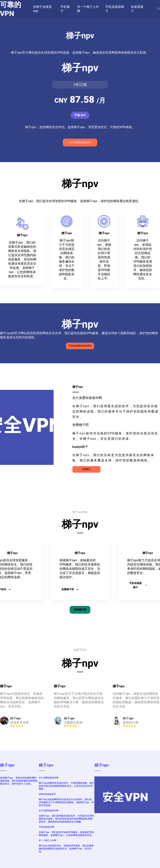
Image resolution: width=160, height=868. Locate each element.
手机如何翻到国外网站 (80, 346)
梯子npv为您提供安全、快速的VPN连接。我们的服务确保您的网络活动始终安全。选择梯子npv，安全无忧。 (66, 849)
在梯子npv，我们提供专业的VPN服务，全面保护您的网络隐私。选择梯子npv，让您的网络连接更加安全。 (66, 834)
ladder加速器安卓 (47, 794)
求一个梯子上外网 (47, 840)
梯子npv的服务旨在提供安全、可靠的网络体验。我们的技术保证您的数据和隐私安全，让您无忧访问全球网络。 (66, 786)
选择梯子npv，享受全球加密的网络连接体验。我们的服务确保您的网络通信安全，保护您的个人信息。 (19, 781)
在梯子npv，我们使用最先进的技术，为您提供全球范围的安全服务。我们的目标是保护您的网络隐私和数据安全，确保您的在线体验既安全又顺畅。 (66, 819)
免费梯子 (86, 469)
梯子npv (7, 765)
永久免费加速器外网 (80, 142)
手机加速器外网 (46, 827)
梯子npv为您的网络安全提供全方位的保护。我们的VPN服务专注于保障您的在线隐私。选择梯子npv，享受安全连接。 (66, 802)
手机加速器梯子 (138, 585)
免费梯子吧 (70, 589)
